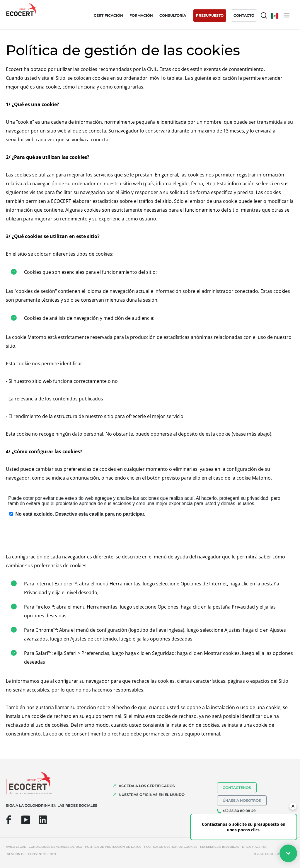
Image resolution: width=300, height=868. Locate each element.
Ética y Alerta (254, 847)
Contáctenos (237, 788)
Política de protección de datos (113, 847)
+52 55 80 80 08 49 (239, 811)
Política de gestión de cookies (171, 847)
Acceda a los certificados (147, 786)
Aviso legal (16, 847)
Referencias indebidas (220, 847)
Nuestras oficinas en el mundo (152, 795)
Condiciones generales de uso (55, 847)
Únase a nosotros (242, 800)
